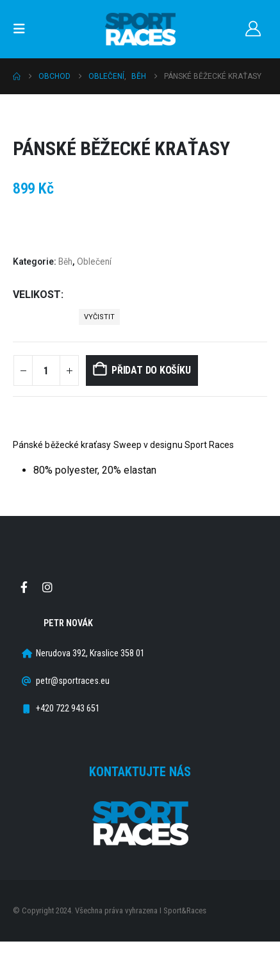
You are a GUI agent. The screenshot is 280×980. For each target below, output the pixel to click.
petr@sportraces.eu (73, 681)
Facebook (24, 587)
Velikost (37, 295)
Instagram (47, 587)
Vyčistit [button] (99, 317)
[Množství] (46, 370)
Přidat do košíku (151, 370)
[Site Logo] (140, 29)
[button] (23, 29)
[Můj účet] (253, 29)
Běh (65, 262)
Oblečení (94, 262)
